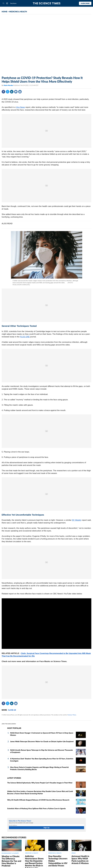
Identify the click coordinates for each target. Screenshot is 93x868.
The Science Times (46, 3)
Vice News (20, 107)
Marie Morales (9, 85)
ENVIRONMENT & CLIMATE (10, 853)
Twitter (8, 92)
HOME (4, 12)
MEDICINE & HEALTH (18, 12)
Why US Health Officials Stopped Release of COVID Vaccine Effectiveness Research (38, 800)
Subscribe (85, 3)
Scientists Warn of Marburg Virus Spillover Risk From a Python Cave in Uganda (36, 808)
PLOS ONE (25, 337)
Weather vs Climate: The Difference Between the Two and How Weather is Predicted (11, 861)
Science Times (72, 715)
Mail (20, 92)
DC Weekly (77, 520)
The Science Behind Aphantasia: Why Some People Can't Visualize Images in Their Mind (40, 783)
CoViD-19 (12, 710)
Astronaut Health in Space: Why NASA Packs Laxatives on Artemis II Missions (80, 860)
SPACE (74, 853)
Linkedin (12, 92)
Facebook (3, 92)
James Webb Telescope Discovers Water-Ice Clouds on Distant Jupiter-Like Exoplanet (42, 741)
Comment (16, 92)
